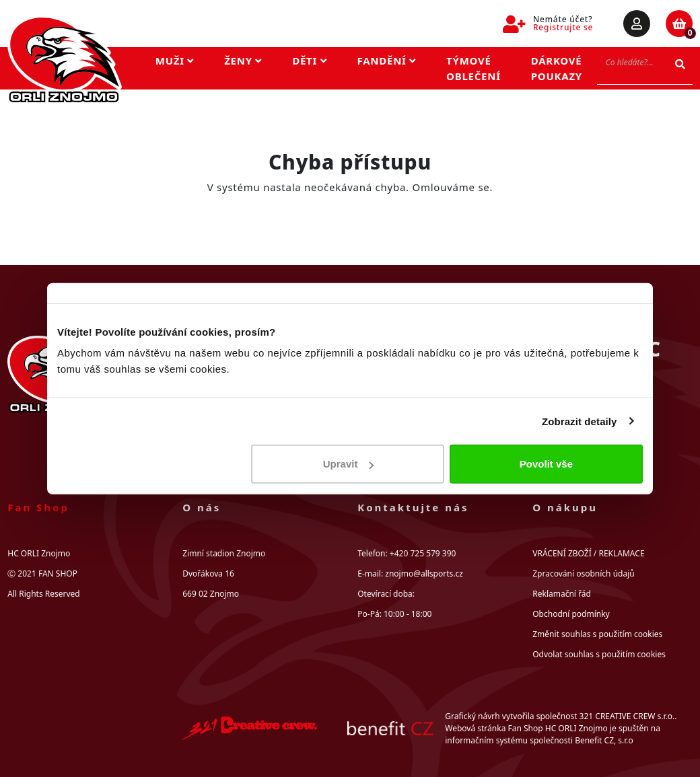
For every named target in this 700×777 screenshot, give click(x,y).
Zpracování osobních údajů (583, 573)
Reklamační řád (562, 594)
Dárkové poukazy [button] (557, 68)
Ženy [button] (243, 61)
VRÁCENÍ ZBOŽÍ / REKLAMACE (588, 553)
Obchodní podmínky (571, 614)
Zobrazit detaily (580, 421)
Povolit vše (546, 464)
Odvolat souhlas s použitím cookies (599, 654)
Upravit (349, 464)
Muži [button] (175, 61)
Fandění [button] (387, 61)
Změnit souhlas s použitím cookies (597, 634)
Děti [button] (309, 61)
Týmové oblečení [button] (474, 68)
